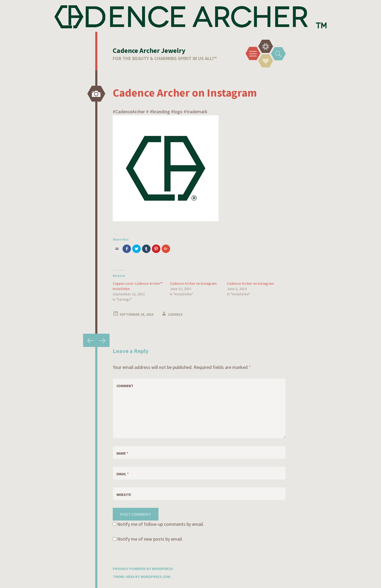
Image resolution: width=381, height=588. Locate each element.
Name (122, 453)
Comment (125, 386)
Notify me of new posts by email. (150, 539)
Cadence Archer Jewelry (149, 50)
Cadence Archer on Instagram (193, 283)
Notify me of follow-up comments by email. (161, 524)
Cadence (175, 314)
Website (124, 495)
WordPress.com (155, 577)
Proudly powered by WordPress (143, 569)
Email (123, 474)
